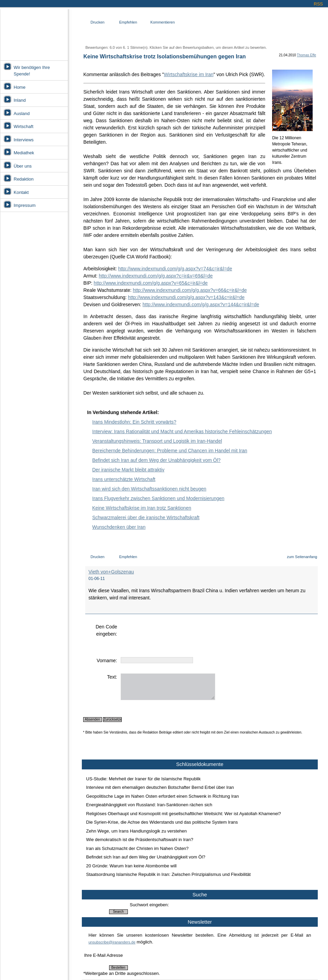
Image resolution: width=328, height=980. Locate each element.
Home (20, 87)
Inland (20, 100)
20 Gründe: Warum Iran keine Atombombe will (131, 866)
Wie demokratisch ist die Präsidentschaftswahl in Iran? (140, 840)
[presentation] (173, 637)
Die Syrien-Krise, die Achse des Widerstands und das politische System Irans (162, 822)
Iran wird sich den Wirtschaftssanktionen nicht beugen (150, 489)
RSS (318, 4)
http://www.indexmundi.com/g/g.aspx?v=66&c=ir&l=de (190, 290)
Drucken (98, 22)
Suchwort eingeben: (150, 905)
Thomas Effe (307, 55)
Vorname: (107, 661)
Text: (112, 677)
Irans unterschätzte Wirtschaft (124, 479)
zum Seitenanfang (302, 557)
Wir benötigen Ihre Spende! (32, 71)
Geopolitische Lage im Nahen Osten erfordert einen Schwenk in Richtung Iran (163, 796)
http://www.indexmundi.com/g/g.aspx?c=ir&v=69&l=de (156, 276)
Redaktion (24, 179)
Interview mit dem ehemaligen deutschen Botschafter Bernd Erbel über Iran (160, 787)
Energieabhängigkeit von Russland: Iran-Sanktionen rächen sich (149, 805)
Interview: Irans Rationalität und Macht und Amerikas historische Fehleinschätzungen (182, 431)
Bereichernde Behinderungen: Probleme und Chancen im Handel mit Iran (170, 451)
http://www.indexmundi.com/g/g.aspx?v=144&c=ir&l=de (201, 304)
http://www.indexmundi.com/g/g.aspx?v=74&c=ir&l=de (175, 269)
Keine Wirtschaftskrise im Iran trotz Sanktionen (142, 508)
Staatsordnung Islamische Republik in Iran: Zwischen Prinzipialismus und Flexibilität (169, 874)
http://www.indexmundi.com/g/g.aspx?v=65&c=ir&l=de (151, 283)
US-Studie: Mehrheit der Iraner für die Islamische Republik (144, 779)
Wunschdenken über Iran (119, 527)
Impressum (25, 205)
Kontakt (21, 192)
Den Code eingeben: (106, 630)
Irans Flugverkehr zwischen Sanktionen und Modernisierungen (159, 498)
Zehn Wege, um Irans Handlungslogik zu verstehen (137, 831)
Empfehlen (128, 22)
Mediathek (24, 153)
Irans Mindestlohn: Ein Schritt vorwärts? (135, 422)
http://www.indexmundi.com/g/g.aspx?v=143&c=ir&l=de (186, 297)
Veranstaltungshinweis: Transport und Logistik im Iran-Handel (157, 441)
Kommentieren (163, 22)
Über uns (23, 166)
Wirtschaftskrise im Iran (189, 74)
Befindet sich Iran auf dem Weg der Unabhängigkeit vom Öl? (156, 460)
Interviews (24, 140)
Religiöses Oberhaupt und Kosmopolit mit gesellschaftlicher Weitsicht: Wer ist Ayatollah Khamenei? (184, 814)
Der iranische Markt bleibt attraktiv (129, 470)
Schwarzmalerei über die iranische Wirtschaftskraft (146, 517)
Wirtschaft (24, 126)
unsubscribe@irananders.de (112, 942)
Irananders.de (34, 33)
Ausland (22, 113)
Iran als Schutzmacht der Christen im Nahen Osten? (138, 848)
